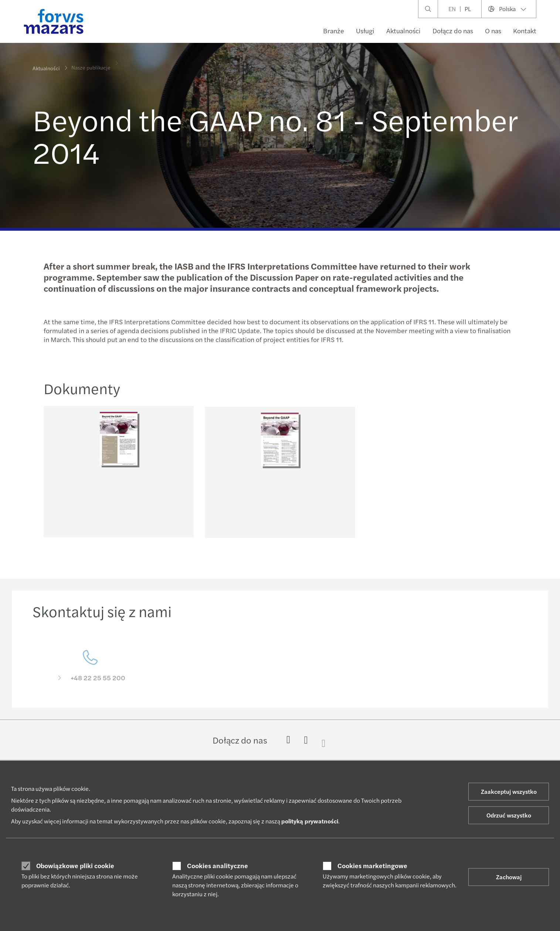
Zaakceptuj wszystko (509, 791)
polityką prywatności (310, 821)
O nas (493, 31)
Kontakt (525, 31)
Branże (334, 31)
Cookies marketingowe (372, 866)
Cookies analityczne (218, 866)
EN (452, 9)
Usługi (365, 31)
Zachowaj (509, 877)
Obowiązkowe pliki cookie (75, 866)
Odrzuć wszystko (509, 815)
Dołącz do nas (453, 31)
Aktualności (403, 31)
